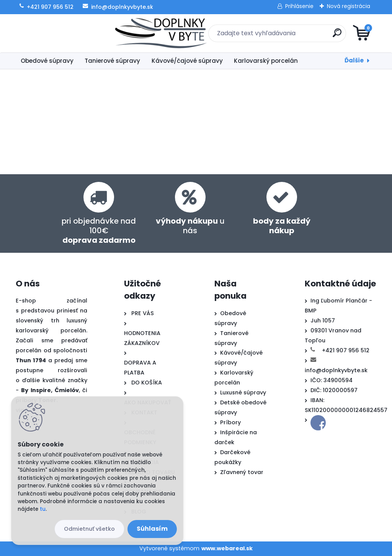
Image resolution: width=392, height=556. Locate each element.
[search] (288, 36)
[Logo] (63, 33)
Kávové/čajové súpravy (187, 61)
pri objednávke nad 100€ (99, 231)
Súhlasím (152, 529)
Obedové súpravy (47, 61)
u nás (190, 226)
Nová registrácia (349, 6)
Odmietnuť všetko (89, 529)
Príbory (230, 422)
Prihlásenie (299, 6)
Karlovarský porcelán (266, 61)
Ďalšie (354, 60)
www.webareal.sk (227, 548)
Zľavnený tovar (242, 472)
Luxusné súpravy (243, 392)
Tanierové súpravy (112, 61)
